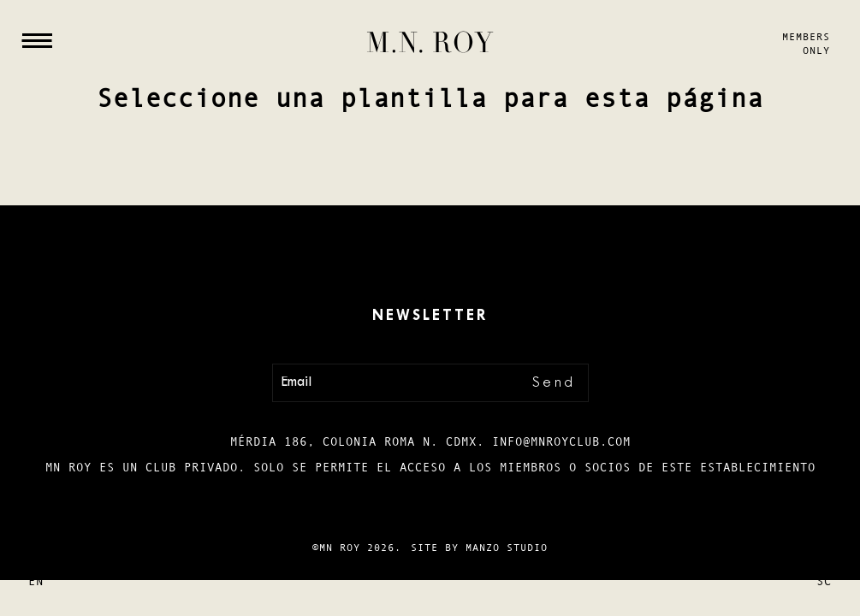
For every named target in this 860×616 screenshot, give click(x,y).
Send (554, 383)
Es (36, 551)
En (36, 581)
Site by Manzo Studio (479, 548)
